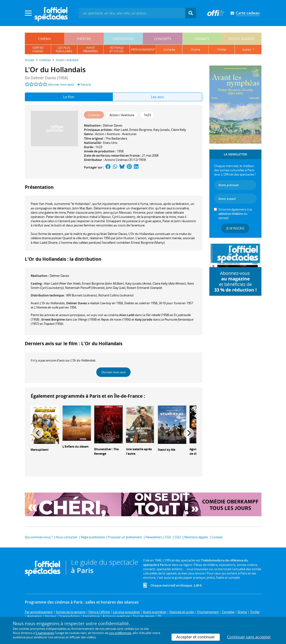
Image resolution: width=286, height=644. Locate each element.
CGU (178, 537)
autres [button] (247, 50)
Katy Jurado (161, 130)
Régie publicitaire (93, 537)
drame (196, 50)
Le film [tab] (69, 97)
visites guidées (242, 39)
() (62, 283)
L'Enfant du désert (75, 447)
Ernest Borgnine (141, 130)
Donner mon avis (114, 372)
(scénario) (82, 295)
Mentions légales (196, 537)
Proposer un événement (125, 537)
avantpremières (90, 49)
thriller (222, 50)
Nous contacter (66, 537)
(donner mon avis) (61, 84)
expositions (123, 39)
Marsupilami (40, 450)
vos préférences (120, 633)
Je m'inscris (235, 228)
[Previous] (38, 433)
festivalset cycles (117, 49)
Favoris (84, 84)
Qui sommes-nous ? (39, 537)
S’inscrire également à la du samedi (235, 214)
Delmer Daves (113, 125)
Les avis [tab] (157, 97)
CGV (168, 537)
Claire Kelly (179, 130)
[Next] (189, 433)
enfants (202, 39)
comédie (169, 50)
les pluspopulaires (64, 49)
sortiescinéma (38, 49)
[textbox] (132, 13)
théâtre (84, 39)
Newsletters (154, 537)
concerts (163, 39)
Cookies (217, 537)
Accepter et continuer (196, 637)
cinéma (44, 39)
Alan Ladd (121, 130)
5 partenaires (45, 633)
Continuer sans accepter (249, 637)
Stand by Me (167, 450)
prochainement (143, 50)
